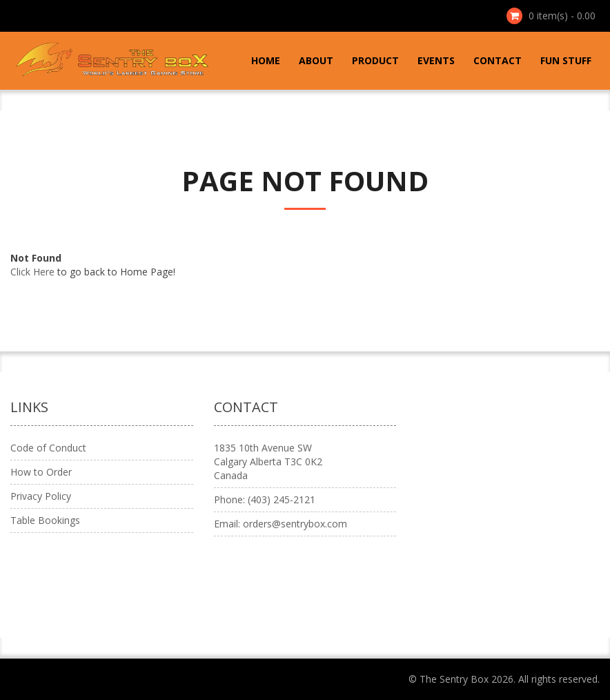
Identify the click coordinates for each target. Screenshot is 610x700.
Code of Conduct (48, 448)
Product (375, 60)
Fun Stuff (566, 60)
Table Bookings (45, 520)
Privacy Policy (41, 496)
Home (266, 60)
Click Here (32, 272)
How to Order (41, 472)
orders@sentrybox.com (295, 524)
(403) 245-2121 (282, 499)
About (316, 60)
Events (436, 60)
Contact (498, 60)
